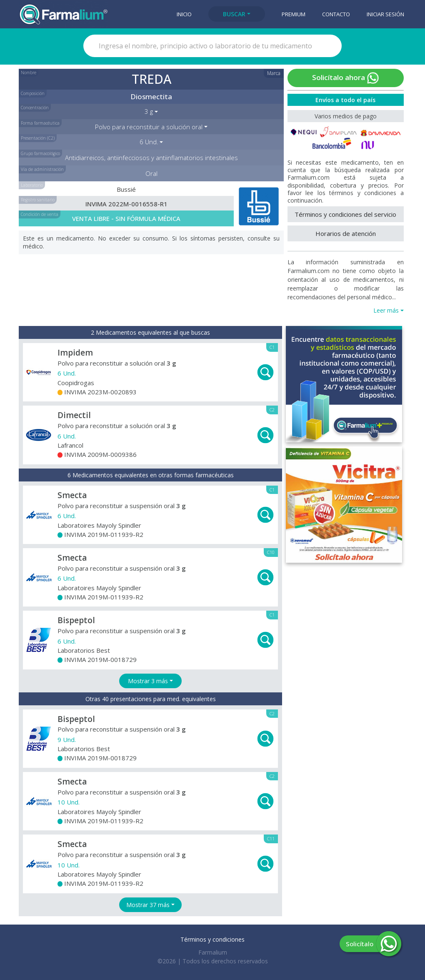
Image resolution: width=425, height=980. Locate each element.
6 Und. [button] (149, 142)
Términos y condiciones (212, 939)
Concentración (35, 108)
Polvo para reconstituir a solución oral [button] (149, 127)
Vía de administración (42, 169)
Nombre (29, 73)
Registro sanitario (38, 200)
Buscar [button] (234, 14)
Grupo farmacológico (40, 153)
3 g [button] (149, 111)
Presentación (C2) (38, 138)
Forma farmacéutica (40, 123)
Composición (33, 93)
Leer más (386, 310)
